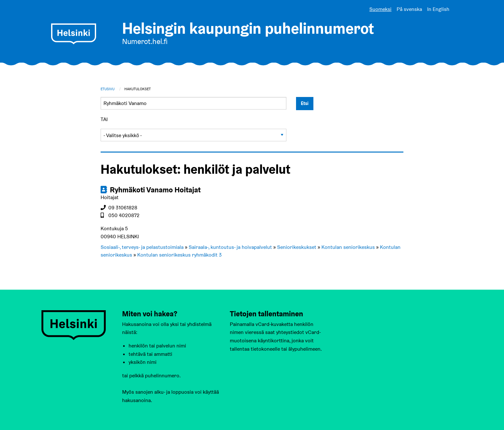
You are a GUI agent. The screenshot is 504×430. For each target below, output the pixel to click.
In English (438, 9)
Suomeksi (380, 9)
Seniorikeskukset (297, 247)
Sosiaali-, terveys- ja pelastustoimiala (142, 247)
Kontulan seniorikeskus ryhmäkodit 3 (180, 255)
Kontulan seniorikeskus (348, 247)
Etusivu (108, 89)
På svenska (409, 9)
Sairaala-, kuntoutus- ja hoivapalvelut (230, 247)
